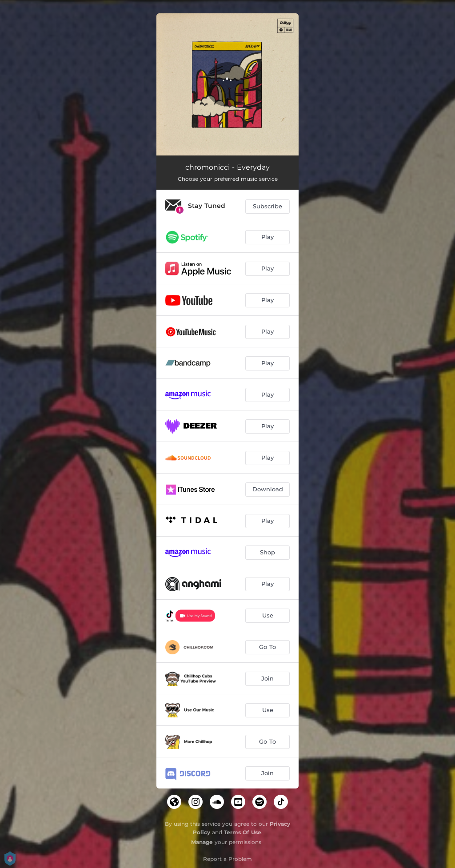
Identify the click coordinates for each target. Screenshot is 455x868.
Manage (202, 842)
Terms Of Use (243, 832)
